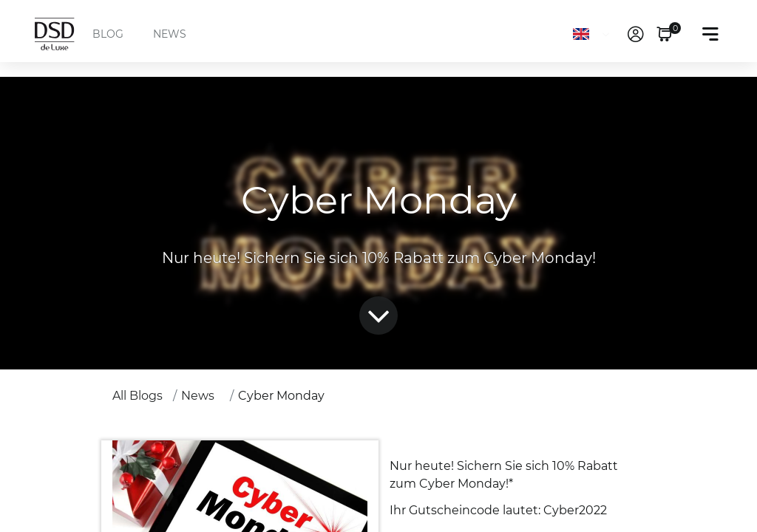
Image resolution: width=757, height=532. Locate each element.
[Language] (594, 34)
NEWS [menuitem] (170, 34)
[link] (636, 34)
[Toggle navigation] (710, 34)
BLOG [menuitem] (108, 34)
